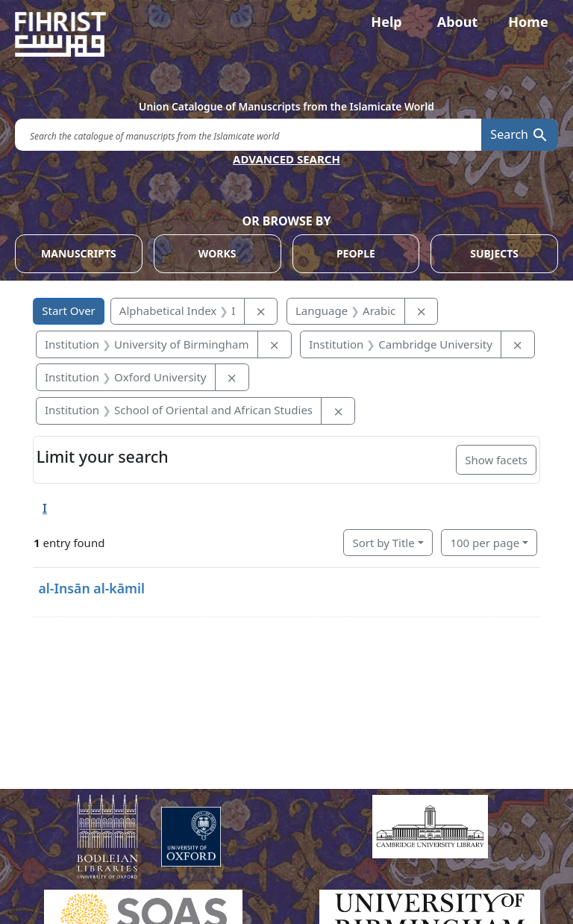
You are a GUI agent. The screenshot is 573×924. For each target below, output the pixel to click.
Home (528, 22)
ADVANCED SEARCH (286, 159)
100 (485, 543)
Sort (383, 543)
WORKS (217, 253)
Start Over (69, 310)
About (458, 22)
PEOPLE (356, 253)
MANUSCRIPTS (79, 253)
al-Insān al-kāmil (92, 588)
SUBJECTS (494, 253)
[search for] (248, 135)
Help (386, 22)
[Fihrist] (286, 34)
